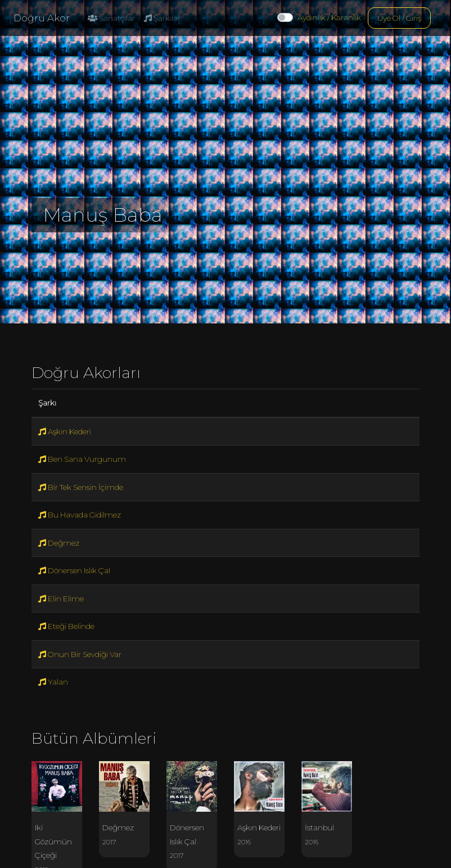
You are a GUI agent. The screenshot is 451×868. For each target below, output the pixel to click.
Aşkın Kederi (65, 431)
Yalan (53, 682)
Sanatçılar (111, 18)
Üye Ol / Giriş (399, 18)
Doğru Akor (42, 18)
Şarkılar (162, 18)
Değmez (59, 543)
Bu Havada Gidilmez (80, 515)
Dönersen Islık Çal (74, 570)
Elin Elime (61, 599)
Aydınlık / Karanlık (329, 17)
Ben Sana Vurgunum (82, 459)
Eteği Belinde (66, 626)
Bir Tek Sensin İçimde (81, 487)
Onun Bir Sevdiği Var (80, 654)
